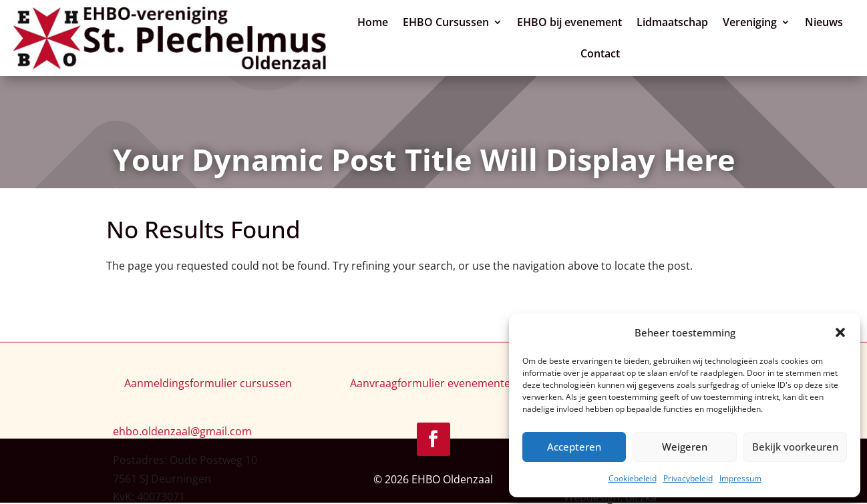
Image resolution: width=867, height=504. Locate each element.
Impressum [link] (740, 478)
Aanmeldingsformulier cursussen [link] (208, 383)
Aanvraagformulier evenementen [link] (433, 383)
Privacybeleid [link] (688, 478)
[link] (170, 38)
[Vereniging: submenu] (786, 20)
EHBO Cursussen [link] (446, 22)
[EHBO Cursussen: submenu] (498, 20)
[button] (840, 332)
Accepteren (574, 447)
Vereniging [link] (750, 22)
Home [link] (373, 22)
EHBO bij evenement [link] (569, 22)
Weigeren (685, 447)
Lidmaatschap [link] (672, 22)
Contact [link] (600, 53)
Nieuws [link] (824, 22)
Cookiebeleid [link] (633, 478)
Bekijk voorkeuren (795, 447)
